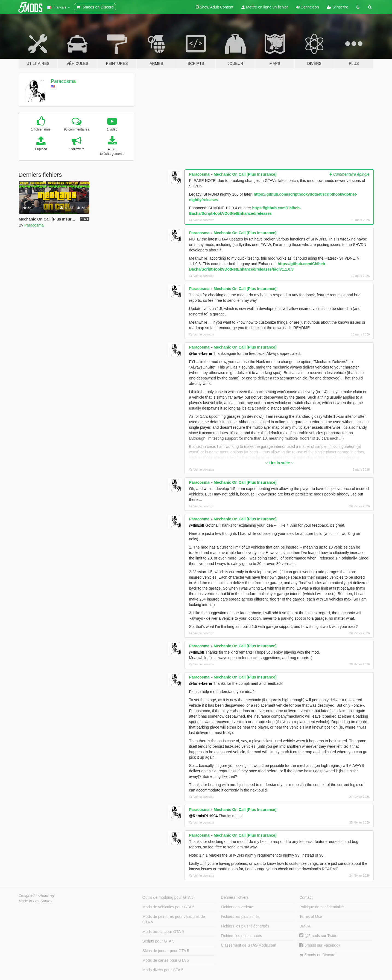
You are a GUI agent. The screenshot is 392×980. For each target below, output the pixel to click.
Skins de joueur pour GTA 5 (166, 951)
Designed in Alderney (37, 895)
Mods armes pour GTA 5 (163, 932)
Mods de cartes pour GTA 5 (166, 960)
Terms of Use (311, 917)
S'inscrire (337, 7)
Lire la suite (279, 463)
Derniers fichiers (235, 897)
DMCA (305, 926)
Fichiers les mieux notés (241, 936)
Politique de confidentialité (322, 907)
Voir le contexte (202, 220)
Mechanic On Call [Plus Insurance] (245, 174)
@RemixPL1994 (203, 816)
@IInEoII (197, 525)
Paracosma (63, 81)
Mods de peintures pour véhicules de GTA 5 (174, 919)
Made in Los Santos (36, 901)
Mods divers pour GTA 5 (163, 970)
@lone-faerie (200, 353)
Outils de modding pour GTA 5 (168, 897)
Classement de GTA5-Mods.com (248, 945)
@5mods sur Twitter (319, 936)
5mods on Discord (317, 955)
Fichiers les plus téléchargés (245, 926)
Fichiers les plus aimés (240, 917)
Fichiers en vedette (237, 907)
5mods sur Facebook (320, 945)
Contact (306, 897)
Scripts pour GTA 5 (158, 941)
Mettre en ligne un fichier (265, 7)
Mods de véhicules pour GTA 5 (168, 907)
